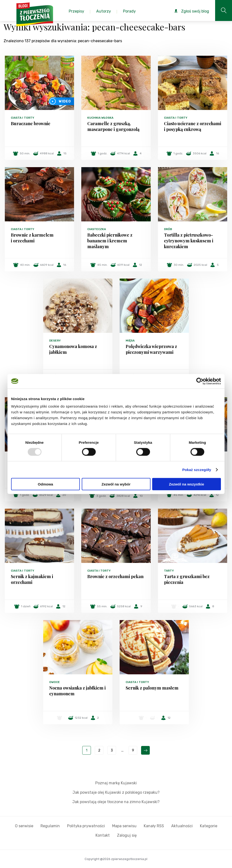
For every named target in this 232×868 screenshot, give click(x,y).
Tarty (169, 571)
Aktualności (182, 826)
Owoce (55, 682)
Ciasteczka (97, 229)
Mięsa (130, 341)
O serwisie (24, 826)
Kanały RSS (154, 826)
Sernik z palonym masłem (152, 688)
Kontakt (103, 835)
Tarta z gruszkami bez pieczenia (187, 579)
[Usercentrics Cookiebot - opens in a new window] (200, 381)
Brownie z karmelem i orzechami (32, 238)
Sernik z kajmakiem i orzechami (32, 579)
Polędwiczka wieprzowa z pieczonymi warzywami (151, 349)
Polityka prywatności (86, 826)
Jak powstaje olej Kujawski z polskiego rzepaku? (116, 792)
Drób (168, 229)
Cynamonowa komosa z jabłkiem (73, 349)
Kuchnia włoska (100, 118)
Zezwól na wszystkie (187, 484)
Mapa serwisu (124, 826)
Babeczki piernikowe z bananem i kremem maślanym (110, 241)
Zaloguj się (127, 835)
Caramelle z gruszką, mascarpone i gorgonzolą (113, 126)
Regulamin (50, 826)
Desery (55, 341)
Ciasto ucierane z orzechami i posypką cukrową (193, 126)
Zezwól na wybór (116, 484)
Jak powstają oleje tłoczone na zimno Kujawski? (116, 802)
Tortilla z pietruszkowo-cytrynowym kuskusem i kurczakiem (189, 241)
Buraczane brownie (31, 123)
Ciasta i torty (23, 118)
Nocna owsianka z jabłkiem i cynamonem (77, 691)
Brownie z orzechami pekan (115, 576)
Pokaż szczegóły (197, 469)
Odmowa (45, 484)
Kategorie (209, 826)
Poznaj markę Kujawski (116, 783)
